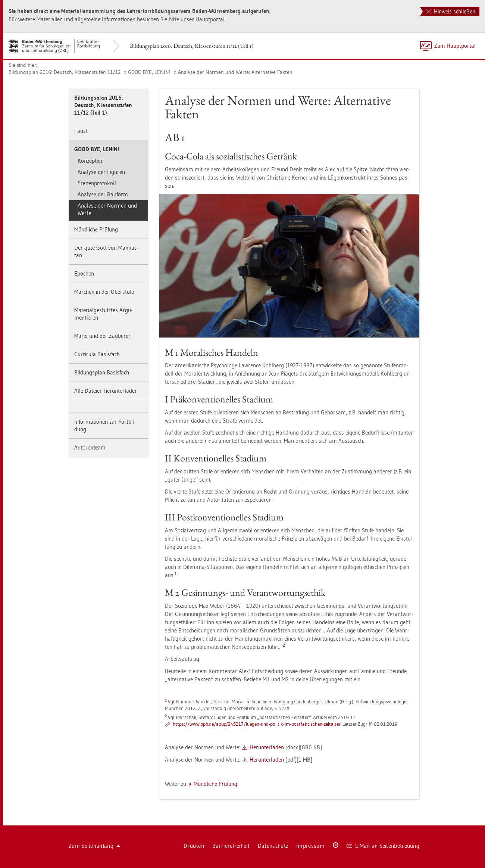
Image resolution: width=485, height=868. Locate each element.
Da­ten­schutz (273, 846)
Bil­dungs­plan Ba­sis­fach (102, 372)
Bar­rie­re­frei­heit (231, 846)
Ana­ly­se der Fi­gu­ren (101, 172)
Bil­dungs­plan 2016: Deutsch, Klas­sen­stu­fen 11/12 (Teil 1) (192, 46)
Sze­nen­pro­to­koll (97, 183)
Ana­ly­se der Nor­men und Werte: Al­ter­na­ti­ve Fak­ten (235, 72)
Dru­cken (194, 846)
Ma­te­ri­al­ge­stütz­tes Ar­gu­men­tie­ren (103, 314)
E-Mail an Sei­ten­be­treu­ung (383, 846)
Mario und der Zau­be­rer (102, 336)
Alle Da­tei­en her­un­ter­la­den (106, 391)
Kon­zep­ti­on (91, 161)
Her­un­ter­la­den (267, 747)
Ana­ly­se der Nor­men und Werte (107, 209)
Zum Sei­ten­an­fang (94, 846)
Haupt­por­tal (210, 19)
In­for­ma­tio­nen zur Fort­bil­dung (105, 425)
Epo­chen (84, 273)
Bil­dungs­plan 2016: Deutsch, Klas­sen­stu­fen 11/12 (65, 72)
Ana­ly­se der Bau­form (103, 194)
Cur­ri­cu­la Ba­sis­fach (97, 354)
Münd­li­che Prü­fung (96, 229)
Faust (81, 131)
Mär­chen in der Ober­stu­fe (104, 292)
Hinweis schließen (451, 11)
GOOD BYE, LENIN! (149, 72)
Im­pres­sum (310, 846)
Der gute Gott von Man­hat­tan (106, 251)
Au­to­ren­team (90, 447)
